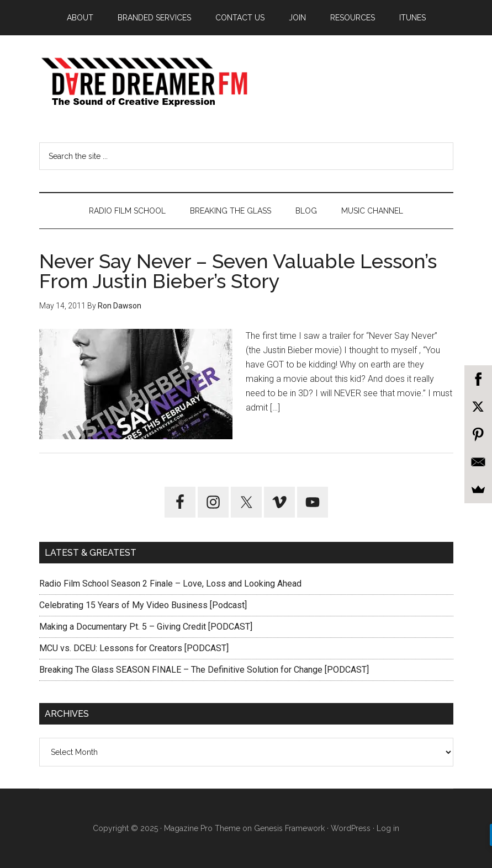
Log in (388, 828)
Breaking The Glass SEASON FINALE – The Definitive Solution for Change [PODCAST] (204, 670)
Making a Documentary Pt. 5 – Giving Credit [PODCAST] (146, 627)
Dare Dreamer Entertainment (246, 82)
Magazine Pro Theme (202, 828)
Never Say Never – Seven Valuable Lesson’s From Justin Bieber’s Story (238, 271)
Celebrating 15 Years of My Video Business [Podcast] (143, 605)
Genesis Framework (289, 828)
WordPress (351, 828)
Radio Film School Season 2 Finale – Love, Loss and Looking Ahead (170, 584)
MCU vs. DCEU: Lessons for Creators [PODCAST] (134, 648)
